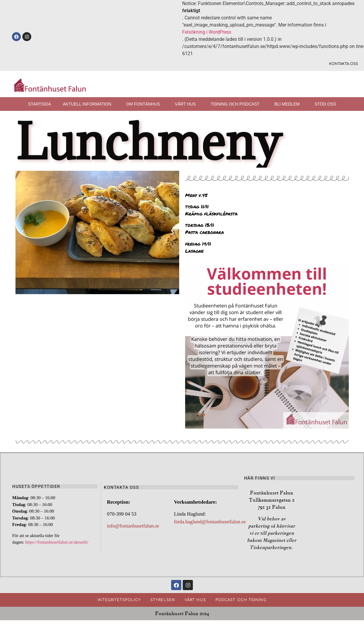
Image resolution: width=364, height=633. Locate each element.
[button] (22, 232)
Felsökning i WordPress (207, 32)
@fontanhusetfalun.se (224, 522)
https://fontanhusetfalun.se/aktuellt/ (57, 542)
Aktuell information (89, 104)
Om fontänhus (145, 104)
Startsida (39, 104)
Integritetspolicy (119, 601)
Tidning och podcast (237, 104)
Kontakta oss (343, 64)
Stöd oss (325, 104)
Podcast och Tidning (241, 601)
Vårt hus (187, 104)
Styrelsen (163, 601)
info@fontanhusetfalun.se (133, 526)
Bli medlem (289, 104)
